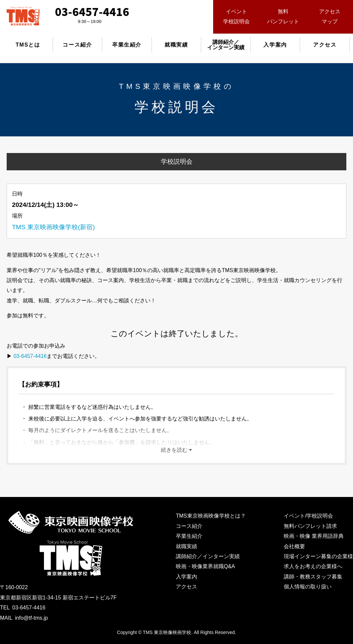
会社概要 (294, 546)
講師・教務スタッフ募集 (313, 577)
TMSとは (28, 45)
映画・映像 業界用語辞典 (314, 536)
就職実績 (176, 45)
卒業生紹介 (127, 45)
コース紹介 (77, 45)
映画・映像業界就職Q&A (205, 566)
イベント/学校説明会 (308, 516)
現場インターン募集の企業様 (318, 556)
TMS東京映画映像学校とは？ (211, 516)
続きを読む (174, 450)
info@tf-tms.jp (31, 618)
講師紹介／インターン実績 (208, 556)
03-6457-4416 (30, 356)
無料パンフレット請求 (310, 526)
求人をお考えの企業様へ (313, 566)
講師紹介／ (226, 45)
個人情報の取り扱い (308, 587)
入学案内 (275, 45)
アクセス (325, 45)
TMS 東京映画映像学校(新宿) (53, 227)
